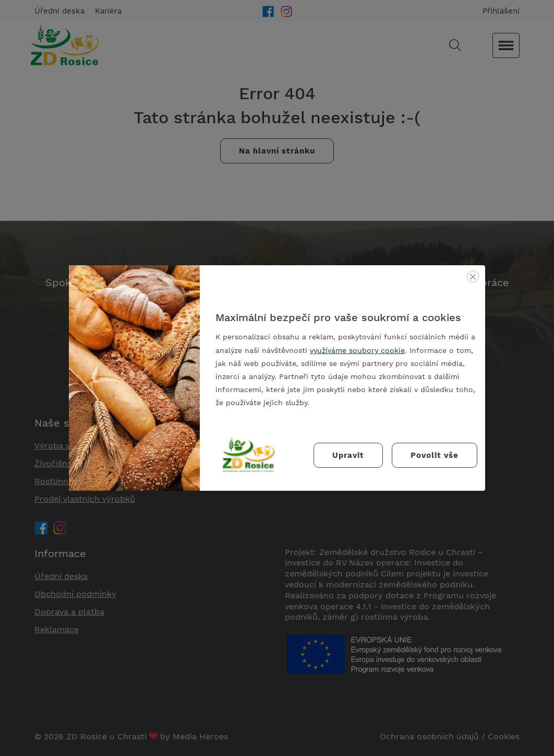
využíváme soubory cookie (357, 350)
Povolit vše (435, 455)
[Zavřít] (473, 276)
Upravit (348, 455)
